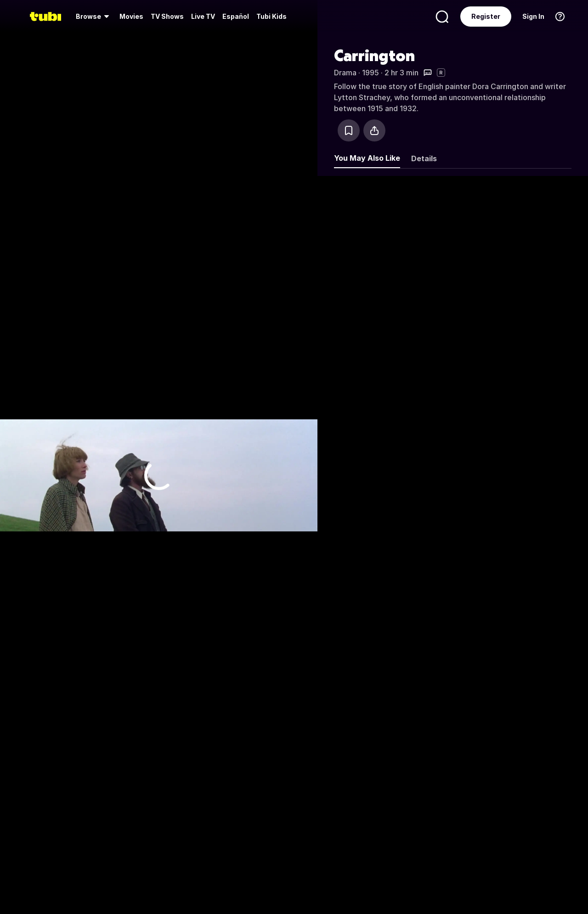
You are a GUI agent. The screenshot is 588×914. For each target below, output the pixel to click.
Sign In (533, 16)
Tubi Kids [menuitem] (271, 16)
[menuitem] (94, 17)
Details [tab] (424, 158)
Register (486, 16)
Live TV (203, 16)
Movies (131, 16)
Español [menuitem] (236, 16)
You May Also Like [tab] (367, 158)
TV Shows (167, 16)
